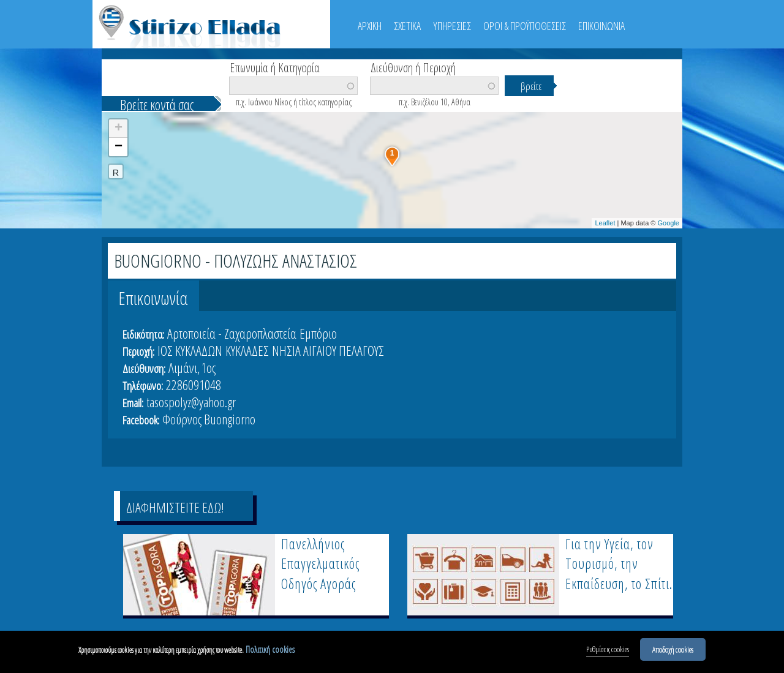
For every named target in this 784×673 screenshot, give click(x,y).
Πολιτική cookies (270, 649)
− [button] (119, 147)
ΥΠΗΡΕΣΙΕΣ (452, 26)
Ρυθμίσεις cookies (608, 649)
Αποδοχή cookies (673, 649)
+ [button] (119, 129)
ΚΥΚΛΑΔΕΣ (247, 350)
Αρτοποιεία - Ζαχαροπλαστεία (232, 333)
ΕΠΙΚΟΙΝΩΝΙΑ (601, 26)
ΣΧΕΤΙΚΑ (407, 26)
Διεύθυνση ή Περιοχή (413, 67)
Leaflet (605, 223)
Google (669, 223)
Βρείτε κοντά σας (157, 105)
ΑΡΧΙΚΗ (370, 26)
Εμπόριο (318, 333)
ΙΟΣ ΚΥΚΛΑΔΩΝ (190, 350)
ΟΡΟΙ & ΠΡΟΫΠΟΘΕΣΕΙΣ (525, 26)
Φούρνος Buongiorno (209, 419)
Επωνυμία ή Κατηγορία (275, 67)
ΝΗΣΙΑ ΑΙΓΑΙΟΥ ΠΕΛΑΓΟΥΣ (328, 350)
